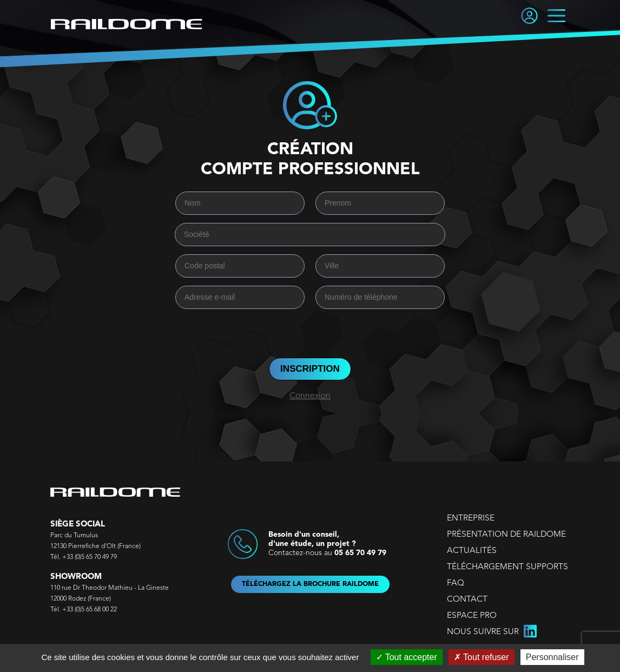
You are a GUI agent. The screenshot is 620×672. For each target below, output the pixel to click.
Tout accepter (407, 657)
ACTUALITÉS (472, 551)
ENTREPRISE (471, 518)
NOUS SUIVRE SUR (492, 632)
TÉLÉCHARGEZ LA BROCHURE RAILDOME (310, 584)
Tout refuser (482, 657)
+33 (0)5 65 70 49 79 (90, 557)
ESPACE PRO (472, 616)
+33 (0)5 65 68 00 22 (90, 610)
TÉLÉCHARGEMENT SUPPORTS (507, 567)
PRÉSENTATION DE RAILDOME (506, 535)
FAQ (456, 583)
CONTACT (467, 599)
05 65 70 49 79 (360, 553)
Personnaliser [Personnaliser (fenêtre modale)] (552, 657)
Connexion (310, 396)
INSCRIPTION (310, 369)
